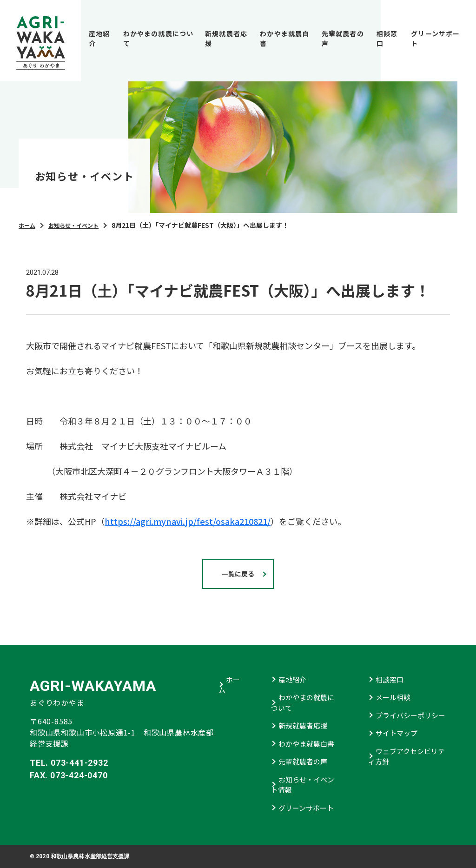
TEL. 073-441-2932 (69, 763)
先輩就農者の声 (343, 38)
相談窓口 (387, 38)
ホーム (28, 225)
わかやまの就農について (158, 38)
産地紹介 (99, 38)
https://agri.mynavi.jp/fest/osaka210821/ (188, 521)
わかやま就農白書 (284, 38)
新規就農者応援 (226, 38)
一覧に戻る (238, 574)
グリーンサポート (435, 38)
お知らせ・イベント (80, 225)
